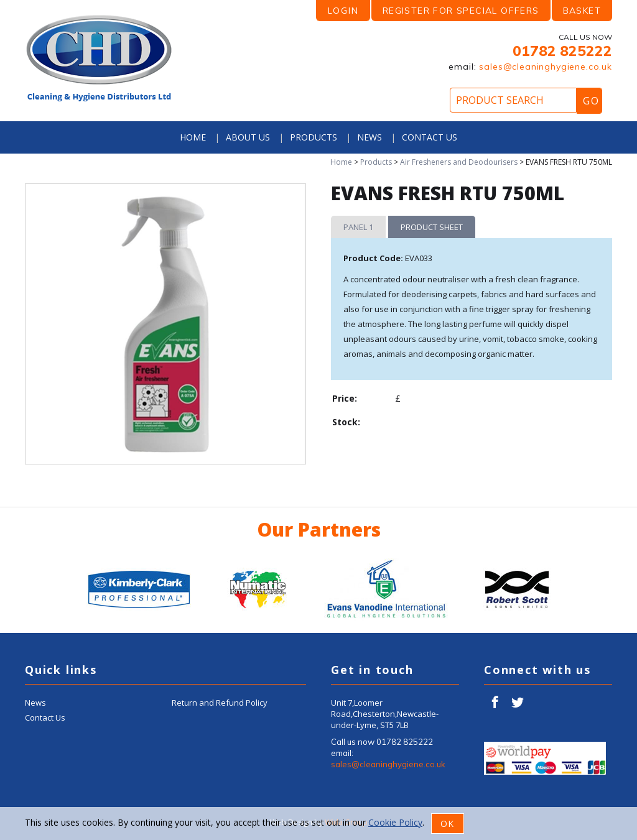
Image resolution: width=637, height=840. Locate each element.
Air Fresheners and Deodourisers (459, 162)
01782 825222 (562, 51)
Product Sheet (432, 227)
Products (314, 137)
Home (193, 137)
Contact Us (430, 137)
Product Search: (0, 0)
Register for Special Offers (461, 11)
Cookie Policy (395, 822)
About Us (248, 137)
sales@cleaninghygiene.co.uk (546, 67)
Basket (582, 11)
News (370, 137)
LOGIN (343, 10)
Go (591, 101)
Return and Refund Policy (220, 703)
